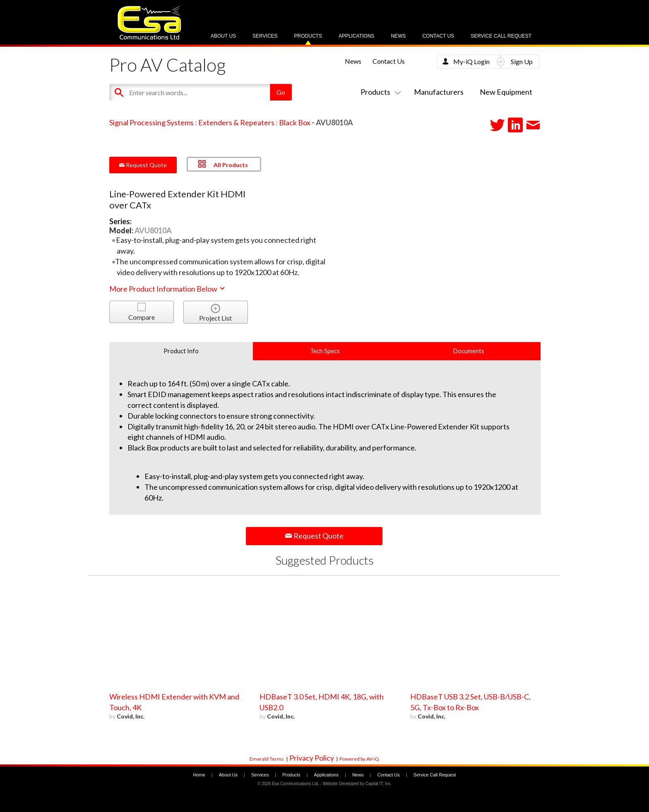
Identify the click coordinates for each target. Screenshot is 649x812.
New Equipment (506, 92)
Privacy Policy (312, 758)
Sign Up (522, 61)
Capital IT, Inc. (379, 784)
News (398, 36)
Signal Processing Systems (151, 122)
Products (308, 36)
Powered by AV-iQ (359, 759)
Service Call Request (501, 36)
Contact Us (438, 36)
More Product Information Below (168, 289)
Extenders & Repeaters (236, 122)
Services (265, 36)
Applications (356, 36)
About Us (223, 36)
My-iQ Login (471, 61)
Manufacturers (439, 92)
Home (199, 775)
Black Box (295, 122)
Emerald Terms (267, 759)
